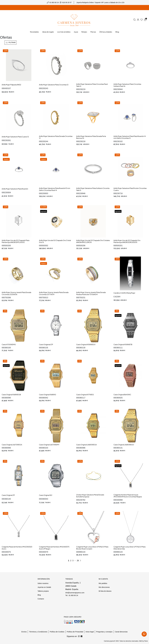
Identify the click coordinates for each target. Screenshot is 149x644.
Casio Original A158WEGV (86, 344)
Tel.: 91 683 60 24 (72, 595)
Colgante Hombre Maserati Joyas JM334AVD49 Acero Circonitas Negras (128, 496)
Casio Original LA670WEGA (12, 445)
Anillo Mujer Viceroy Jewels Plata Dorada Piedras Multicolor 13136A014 (91, 293)
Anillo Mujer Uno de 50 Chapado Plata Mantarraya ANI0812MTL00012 (16, 241)
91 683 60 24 (54, 2)
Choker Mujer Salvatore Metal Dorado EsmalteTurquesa (90, 496)
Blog (39, 595)
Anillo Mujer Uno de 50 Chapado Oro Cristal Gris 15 (55, 241)
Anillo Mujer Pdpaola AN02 (11, 85)
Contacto (41, 599)
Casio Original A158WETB (123, 344)
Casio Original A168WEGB (11, 395)
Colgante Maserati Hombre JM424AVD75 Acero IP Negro (54, 548)
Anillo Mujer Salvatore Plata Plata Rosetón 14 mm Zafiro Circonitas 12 (130, 137)
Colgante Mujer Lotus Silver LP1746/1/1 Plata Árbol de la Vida (129, 548)
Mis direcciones (104, 587)
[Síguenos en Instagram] (82, 636)
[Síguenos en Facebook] (79, 636)
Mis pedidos (103, 583)
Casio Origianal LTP (46, 344)
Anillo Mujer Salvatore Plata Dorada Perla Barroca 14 (91, 137)
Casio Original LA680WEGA (86, 445)
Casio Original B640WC (122, 395)
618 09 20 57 (67, 2)
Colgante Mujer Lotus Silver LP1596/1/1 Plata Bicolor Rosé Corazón (92, 548)
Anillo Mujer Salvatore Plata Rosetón (15, 189)
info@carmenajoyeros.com (75, 593)
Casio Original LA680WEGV (124, 445)
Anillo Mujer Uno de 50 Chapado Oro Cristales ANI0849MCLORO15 (93, 241)
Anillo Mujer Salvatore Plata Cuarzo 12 (15, 137)
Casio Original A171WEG (85, 395)
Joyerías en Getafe (44, 587)
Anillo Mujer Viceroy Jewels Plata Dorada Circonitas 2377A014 (54, 293)
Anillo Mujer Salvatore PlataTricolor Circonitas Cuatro (130, 189)
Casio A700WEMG (9, 344)
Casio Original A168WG (48, 395)
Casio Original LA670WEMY (49, 445)
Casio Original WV (46, 495)
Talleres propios (43, 591)
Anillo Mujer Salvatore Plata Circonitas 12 (54, 85)
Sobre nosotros (43, 583)
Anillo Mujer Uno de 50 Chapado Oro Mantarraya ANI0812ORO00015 (127, 241)
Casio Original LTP (8, 495)
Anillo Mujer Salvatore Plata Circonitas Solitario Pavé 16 (127, 85)
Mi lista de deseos (105, 591)
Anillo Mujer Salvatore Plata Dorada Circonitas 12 (56, 137)
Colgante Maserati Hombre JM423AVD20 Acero (17, 548)
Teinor (146, 641)
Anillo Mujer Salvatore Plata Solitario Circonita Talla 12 (93, 189)
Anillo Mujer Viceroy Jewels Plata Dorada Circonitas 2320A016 (16, 293)
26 (78, 561)
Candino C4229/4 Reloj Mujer (124, 293)
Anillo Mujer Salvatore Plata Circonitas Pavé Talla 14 (92, 85)
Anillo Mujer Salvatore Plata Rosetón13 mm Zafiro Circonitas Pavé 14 (55, 189)
